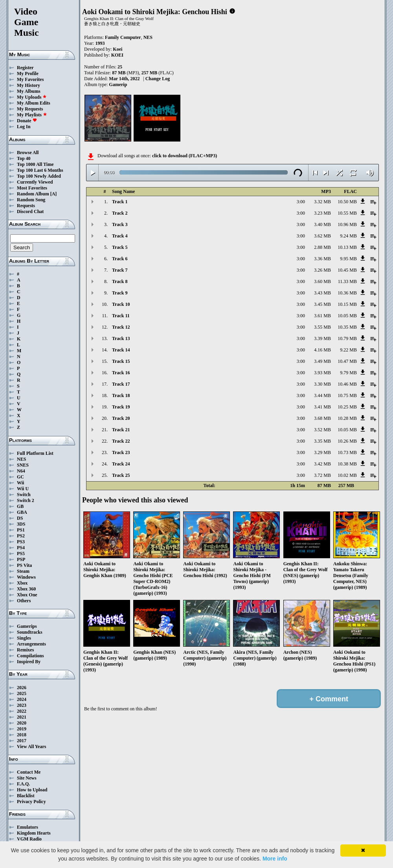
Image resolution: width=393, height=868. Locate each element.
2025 (22, 693)
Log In (24, 127)
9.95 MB (348, 259)
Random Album (33, 194)
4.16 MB (322, 350)
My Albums (29, 91)
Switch (24, 495)
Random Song (31, 200)
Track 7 (120, 270)
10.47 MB (347, 361)
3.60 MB (322, 281)
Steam (23, 571)
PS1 (21, 530)
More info (275, 859)
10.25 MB (347, 407)
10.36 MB (347, 293)
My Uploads (32, 97)
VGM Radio (29, 839)
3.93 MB (322, 373)
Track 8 (120, 281)
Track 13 (121, 338)
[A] (54, 194)
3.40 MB (322, 224)
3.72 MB (322, 475)
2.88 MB (322, 247)
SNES (23, 465)
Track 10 (121, 304)
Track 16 (121, 373)
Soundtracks (30, 632)
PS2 (21, 536)
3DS (21, 524)
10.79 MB (347, 338)
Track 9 (120, 293)
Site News (27, 778)
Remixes (25, 650)
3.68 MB (322, 418)
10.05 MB (347, 316)
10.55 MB (347, 213)
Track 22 (121, 441)
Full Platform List (35, 453)
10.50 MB (347, 202)
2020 (22, 723)
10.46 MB (347, 384)
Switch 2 (26, 500)
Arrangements (31, 644)
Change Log (158, 79)
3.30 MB (322, 384)
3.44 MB (322, 395)
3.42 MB (322, 464)
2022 (22, 711)
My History (28, 85)
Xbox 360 (26, 589)
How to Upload (32, 790)
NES (21, 459)
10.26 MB (347, 441)
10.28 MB (347, 418)
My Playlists (32, 115)
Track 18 (121, 395)
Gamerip (118, 85)
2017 (22, 741)
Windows (26, 577)
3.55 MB (322, 327)
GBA (22, 512)
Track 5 (120, 247)
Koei (118, 49)
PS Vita (24, 565)
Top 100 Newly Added (39, 176)
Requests (26, 206)
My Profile (28, 74)
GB (20, 506)
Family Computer (123, 37)
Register (25, 68)
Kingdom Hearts (34, 833)
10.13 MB (347, 247)
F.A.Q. (23, 784)
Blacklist (26, 796)
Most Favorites (32, 188)
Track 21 (121, 430)
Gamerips (27, 626)
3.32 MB (322, 202)
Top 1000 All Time (35, 164)
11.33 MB (347, 281)
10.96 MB (347, 224)
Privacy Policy (31, 802)
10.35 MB (347, 327)
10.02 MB (347, 475)
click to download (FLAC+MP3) (185, 156)
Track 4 (120, 236)
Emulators (28, 827)
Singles (24, 638)
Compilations (30, 656)
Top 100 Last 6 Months (40, 170)
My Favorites (30, 79)
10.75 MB (347, 395)
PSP (21, 559)
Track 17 (121, 384)
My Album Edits (34, 103)
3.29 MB (322, 452)
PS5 (21, 554)
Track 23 (121, 452)
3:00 (301, 202)
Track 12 (121, 327)
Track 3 (120, 224)
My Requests (30, 109)
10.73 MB (347, 452)
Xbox (22, 583)
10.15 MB (347, 304)
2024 (22, 699)
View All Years (31, 747)
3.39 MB (322, 338)
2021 (22, 717)
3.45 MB (322, 304)
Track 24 (121, 464)
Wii (20, 483)
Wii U (23, 489)
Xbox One (27, 595)
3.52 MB (322, 430)
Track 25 (121, 475)
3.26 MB (322, 270)
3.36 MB (322, 259)
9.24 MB (348, 236)
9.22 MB (348, 350)
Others (24, 601)
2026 (22, 688)
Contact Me (29, 772)
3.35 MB (322, 441)
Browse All (28, 153)
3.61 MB (322, 316)
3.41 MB (322, 407)
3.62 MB (322, 236)
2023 (22, 705)
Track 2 (120, 213)
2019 (22, 729)
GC (20, 477)
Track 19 (121, 407)
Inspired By (29, 662)
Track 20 (121, 418)
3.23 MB (322, 213)
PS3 (21, 542)
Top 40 (24, 158)
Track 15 (121, 361)
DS (20, 518)
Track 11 (121, 316)
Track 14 (121, 350)
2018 (22, 735)
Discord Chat (30, 211)
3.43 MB (322, 293)
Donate (27, 121)
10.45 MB (347, 270)
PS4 (21, 548)
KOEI (117, 55)
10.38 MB (347, 464)
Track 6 (120, 259)
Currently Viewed (35, 182)
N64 (21, 471)
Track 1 (120, 202)
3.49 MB (322, 361)
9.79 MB (348, 373)
